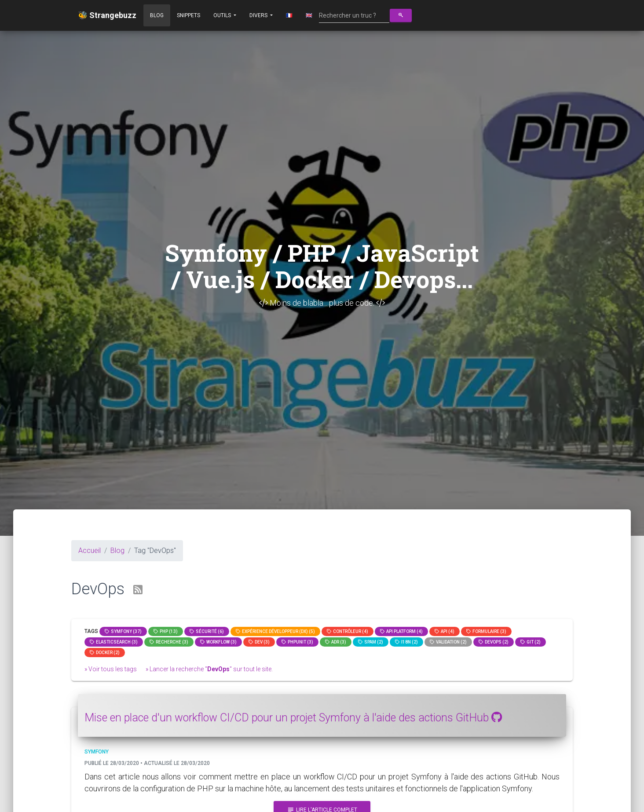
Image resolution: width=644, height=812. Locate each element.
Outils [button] (223, 15)
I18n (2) (406, 642)
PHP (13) (166, 631)
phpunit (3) (297, 642)
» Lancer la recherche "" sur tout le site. (209, 669)
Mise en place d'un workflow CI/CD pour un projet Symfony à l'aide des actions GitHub (293, 718)
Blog (157, 15)
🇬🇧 (309, 15)
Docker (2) (105, 653)
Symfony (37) (123, 631)
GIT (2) (531, 642)
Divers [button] (259, 15)
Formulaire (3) (486, 631)
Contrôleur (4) (348, 631)
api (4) (445, 631)
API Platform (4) (401, 631)
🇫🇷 (289, 15)
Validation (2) (448, 642)
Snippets (188, 15)
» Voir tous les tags (111, 669)
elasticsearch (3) (114, 642)
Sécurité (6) (207, 631)
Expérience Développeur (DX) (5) (275, 631)
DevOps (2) (494, 642)
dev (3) (259, 642)
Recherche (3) (169, 642)
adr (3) (336, 642)
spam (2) (371, 642)
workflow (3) (218, 642)
